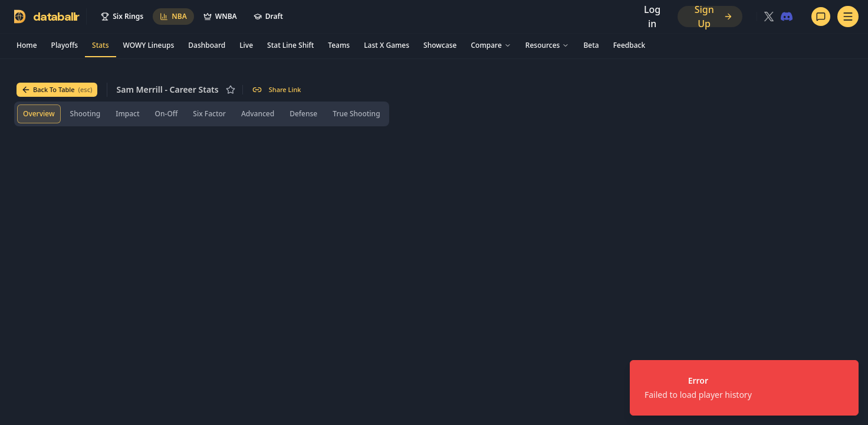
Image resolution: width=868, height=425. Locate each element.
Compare (491, 45)
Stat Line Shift (290, 45)
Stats (101, 45)
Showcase (440, 45)
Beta (591, 45)
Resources (548, 45)
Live (246, 45)
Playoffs (65, 45)
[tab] (39, 114)
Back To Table (57, 90)
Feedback (629, 45)
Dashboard (207, 45)
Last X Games (387, 45)
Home (27, 45)
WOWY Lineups (149, 45)
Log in (652, 17)
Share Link (277, 90)
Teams (339, 45)
